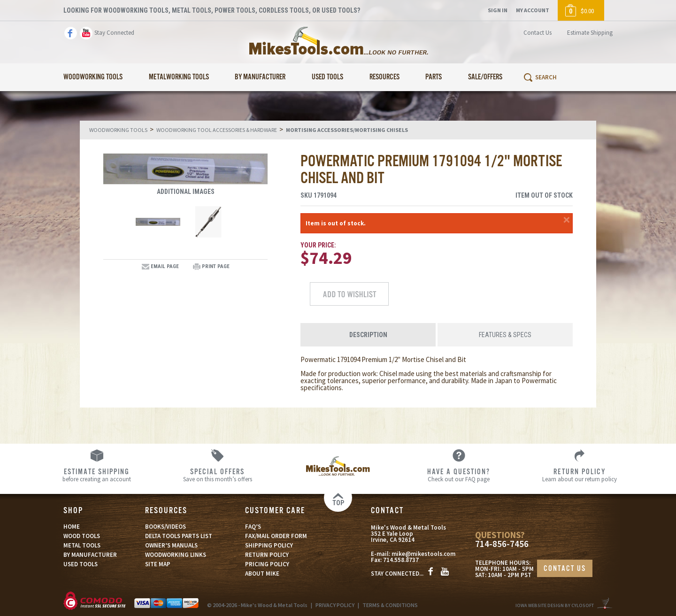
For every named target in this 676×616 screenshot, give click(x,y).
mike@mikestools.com (423, 554)
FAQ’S (253, 527)
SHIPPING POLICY (269, 545)
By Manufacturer (260, 77)
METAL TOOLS (82, 545)
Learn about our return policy (580, 475)
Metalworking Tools (179, 77)
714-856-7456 (502, 544)
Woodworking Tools (93, 77)
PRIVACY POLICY (335, 605)
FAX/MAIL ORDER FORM (276, 536)
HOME (72, 527)
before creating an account (97, 475)
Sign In (498, 10)
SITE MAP (158, 564)
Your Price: (318, 245)
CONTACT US (565, 569)
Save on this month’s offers (218, 475)
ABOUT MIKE (262, 574)
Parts (434, 77)
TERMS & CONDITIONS (390, 605)
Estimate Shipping (590, 33)
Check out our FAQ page (459, 475)
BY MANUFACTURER (90, 555)
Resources (384, 77)
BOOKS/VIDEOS (165, 527)
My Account (533, 10)
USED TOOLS (81, 564)
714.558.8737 (401, 560)
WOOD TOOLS (82, 536)
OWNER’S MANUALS (171, 545)
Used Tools (327, 77)
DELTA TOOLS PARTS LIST (179, 536)
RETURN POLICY (267, 555)
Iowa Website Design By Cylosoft (555, 605)
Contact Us (538, 33)
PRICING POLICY (267, 564)
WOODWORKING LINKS (176, 555)
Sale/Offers (485, 77)
